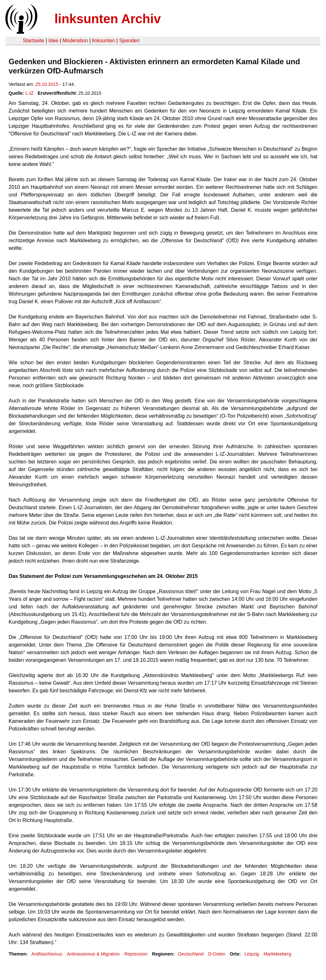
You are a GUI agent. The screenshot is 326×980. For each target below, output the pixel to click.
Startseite (33, 41)
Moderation (75, 41)
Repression (136, 954)
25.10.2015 (47, 84)
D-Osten (217, 954)
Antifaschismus (47, 954)
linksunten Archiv (108, 19)
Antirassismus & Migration (93, 954)
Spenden (129, 41)
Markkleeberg (277, 954)
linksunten (103, 41)
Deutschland (191, 954)
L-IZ (30, 93)
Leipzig (252, 954)
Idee (53, 41)
